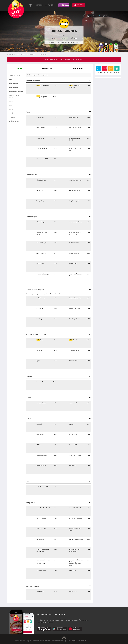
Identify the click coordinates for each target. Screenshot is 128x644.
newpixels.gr (62, 641)
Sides (11, 79)
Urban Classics (13, 83)
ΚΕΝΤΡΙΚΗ (39, 5)
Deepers (12, 101)
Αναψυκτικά (13, 117)
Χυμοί (11, 113)
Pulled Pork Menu (14, 75)
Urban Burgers (13, 87)
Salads (11, 105)
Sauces (11, 109)
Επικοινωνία (82, 641)
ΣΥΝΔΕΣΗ (79, 5)
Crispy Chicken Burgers (16, 91)
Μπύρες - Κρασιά (14, 121)
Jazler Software (45, 641)
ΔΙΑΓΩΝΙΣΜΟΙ (51, 5)
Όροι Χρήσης (72, 641)
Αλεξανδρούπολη (19, 54)
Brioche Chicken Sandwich (14, 96)
